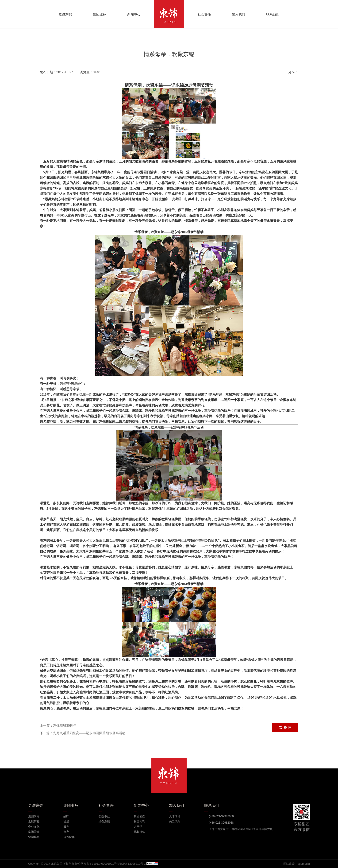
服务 (66, 827)
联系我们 (273, 14)
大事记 (138, 827)
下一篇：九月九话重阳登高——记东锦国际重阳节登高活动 (83, 733)
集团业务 (100, 14)
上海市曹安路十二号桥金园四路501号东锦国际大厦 (241, 829)
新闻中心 (134, 14)
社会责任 (204, 14)
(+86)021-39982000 (221, 816)
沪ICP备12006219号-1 (131, 864)
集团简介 (34, 816)
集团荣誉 (34, 832)
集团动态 (139, 816)
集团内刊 (139, 822)
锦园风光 (34, 837)
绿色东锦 (104, 822)
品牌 (66, 816)
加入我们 (238, 14)
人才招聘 (175, 816)
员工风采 (175, 822)
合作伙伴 (69, 837)
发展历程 (34, 822)
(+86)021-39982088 (221, 823)
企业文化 (34, 827)
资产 (66, 832)
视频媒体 (139, 832)
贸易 (66, 822)
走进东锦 (65, 14)
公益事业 (104, 816)
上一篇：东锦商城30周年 (58, 725)
